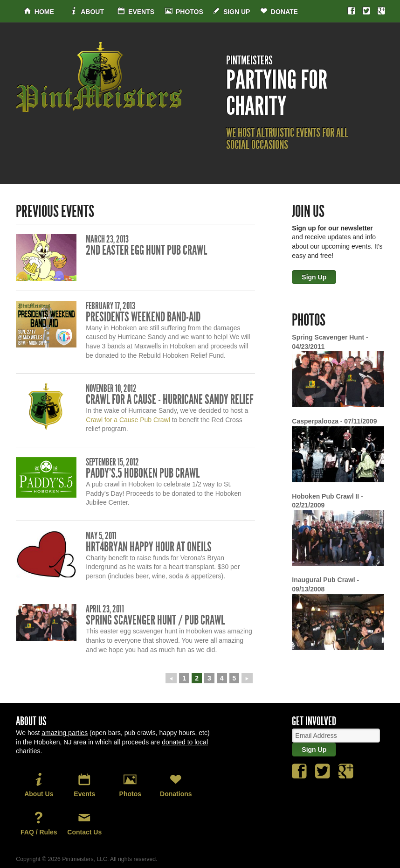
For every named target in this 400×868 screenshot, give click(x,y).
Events (136, 12)
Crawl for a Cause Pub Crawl (128, 420)
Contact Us (84, 823)
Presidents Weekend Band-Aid (143, 317)
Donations (176, 785)
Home (39, 12)
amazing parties (65, 733)
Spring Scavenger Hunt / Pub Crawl (155, 620)
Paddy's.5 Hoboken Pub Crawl (143, 473)
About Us (39, 785)
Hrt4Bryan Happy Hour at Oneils (149, 547)
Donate (279, 12)
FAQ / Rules (39, 823)
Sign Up (231, 12)
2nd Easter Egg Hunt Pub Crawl (146, 250)
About (87, 12)
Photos (184, 12)
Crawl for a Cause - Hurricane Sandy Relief (169, 399)
